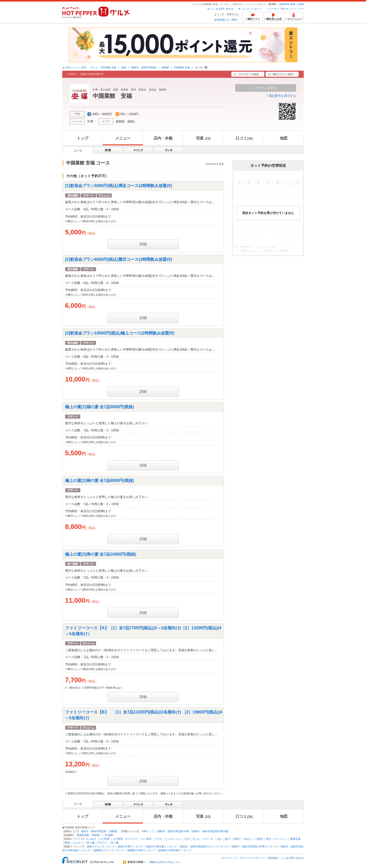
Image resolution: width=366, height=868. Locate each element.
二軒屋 (300, 4)
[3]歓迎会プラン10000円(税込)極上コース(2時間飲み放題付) (120, 333)
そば (187, 839)
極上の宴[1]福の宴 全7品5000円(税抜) (100, 407)
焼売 (269, 839)
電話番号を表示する (282, 96)
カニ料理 (146, 839)
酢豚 (67, 843)
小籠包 (259, 839)
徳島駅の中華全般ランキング (175, 850)
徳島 (293, 4)
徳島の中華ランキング (130, 847)
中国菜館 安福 (182, 67)
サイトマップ (229, 858)
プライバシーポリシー (252, 858)
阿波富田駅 (83, 835)
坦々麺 (90, 843)
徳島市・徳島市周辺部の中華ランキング (255, 847)
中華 (90, 121)
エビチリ (78, 843)
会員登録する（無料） (227, 20)
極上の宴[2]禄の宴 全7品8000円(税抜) (100, 480)
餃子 (228, 839)
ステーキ (208, 839)
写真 (203, 138)
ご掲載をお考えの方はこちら (164, 862)
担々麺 (115, 843)
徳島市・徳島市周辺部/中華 (173, 831)
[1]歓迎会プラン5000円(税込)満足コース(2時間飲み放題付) (119, 186)
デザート (102, 843)
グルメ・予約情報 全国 (103, 67)
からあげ (91, 839)
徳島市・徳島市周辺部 (144, 67)
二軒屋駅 (108, 835)
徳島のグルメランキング (101, 847)
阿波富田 (284, 4)
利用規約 (273, 858)
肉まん (248, 839)
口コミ (244, 138)
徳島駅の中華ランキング (141, 850)
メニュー (123, 138)
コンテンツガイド (252, 9)
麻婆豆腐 (295, 839)
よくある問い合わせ (222, 9)
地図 (284, 138)
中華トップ (148, 831)
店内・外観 (163, 138)
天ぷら (196, 839)
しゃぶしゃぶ (173, 839)
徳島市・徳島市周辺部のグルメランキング (204, 847)
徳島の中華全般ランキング (162, 847)
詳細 (143, 244)
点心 (219, 839)
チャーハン (281, 839)
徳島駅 (165, 67)
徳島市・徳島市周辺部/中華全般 (210, 831)
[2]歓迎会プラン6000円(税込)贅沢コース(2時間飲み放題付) (119, 259)
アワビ (159, 839)
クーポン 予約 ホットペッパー (286, 9)
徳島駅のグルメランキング (109, 850)
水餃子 (237, 839)
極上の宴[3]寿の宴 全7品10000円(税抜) (101, 554)
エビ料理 (104, 839)
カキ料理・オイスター (125, 839)
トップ (82, 138)
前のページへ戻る (76, 67)
